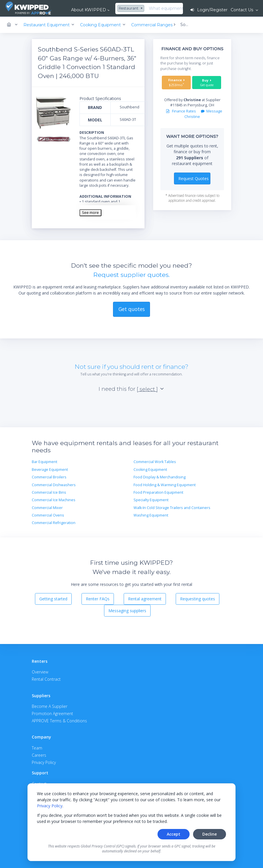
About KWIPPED (89, 10)
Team (37, 748)
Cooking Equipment (150, 470)
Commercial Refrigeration (54, 523)
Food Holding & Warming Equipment (165, 485)
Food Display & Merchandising (160, 477)
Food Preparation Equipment (158, 492)
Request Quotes (193, 178)
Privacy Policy (50, 806)
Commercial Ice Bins (49, 492)
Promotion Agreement (52, 714)
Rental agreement (145, 599)
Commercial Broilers (49, 477)
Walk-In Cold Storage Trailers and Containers (172, 508)
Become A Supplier (50, 706)
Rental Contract (46, 679)
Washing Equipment (151, 515)
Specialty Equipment (151, 500)
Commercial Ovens (48, 515)
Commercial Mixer (47, 508)
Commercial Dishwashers (54, 485)
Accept (174, 834)
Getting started (53, 599)
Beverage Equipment (50, 470)
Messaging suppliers (127, 611)
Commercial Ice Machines (54, 500)
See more (90, 213)
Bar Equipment (45, 462)
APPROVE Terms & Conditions (59, 721)
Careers (39, 755)
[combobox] (131, 9)
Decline (210, 834)
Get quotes (132, 309)
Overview (40, 672)
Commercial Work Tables (155, 462)
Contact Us (242, 10)
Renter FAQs (98, 599)
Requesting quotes (198, 599)
